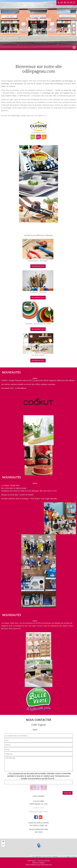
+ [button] (3, 842)
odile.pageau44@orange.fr (38, 812)
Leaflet (33, 856)
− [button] (3, 845)
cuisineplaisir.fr (40, 116)
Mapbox (74, 856)
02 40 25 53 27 (38, 808)
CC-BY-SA (62, 856)
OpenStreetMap (47, 856)
